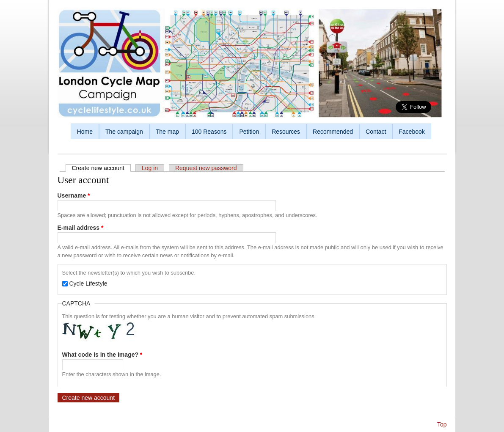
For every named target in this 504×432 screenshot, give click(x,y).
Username (74, 195)
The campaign (124, 132)
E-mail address (81, 228)
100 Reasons (209, 132)
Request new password (206, 168)
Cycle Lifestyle (88, 283)
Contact (376, 132)
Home (85, 132)
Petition (249, 132)
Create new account (102, 168)
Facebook (412, 132)
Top (442, 424)
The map (167, 132)
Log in (150, 168)
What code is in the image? (102, 355)
